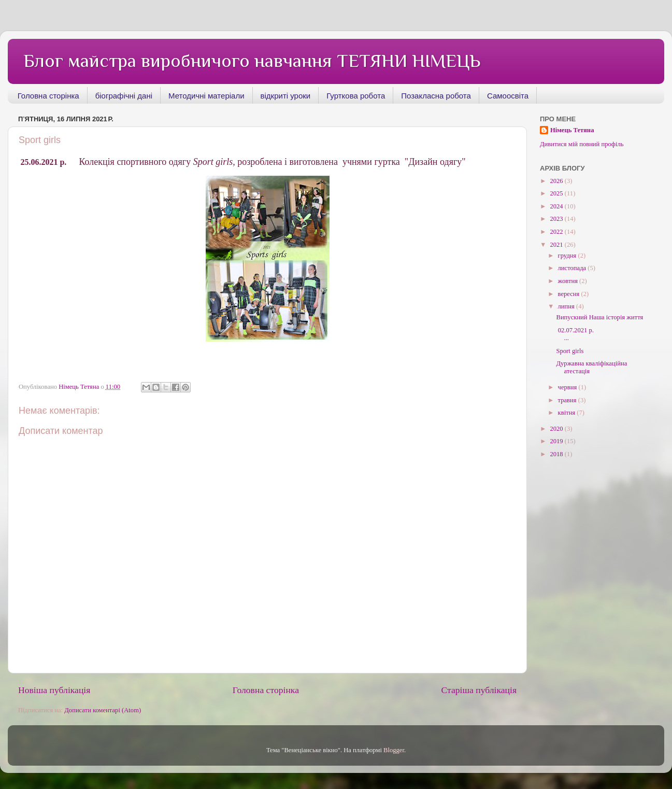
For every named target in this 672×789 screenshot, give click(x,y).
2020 (557, 429)
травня (568, 400)
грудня (568, 256)
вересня (570, 294)
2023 (557, 219)
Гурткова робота (356, 96)
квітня (568, 413)
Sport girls (570, 351)
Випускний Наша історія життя (599, 317)
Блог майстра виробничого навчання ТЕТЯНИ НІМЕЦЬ (252, 61)
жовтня (569, 281)
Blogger (394, 750)
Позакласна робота (436, 96)
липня (567, 306)
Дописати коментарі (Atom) (103, 710)
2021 (557, 245)
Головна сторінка (48, 96)
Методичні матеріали (206, 96)
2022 (557, 232)
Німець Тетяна (572, 130)
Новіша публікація (54, 690)
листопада (573, 268)
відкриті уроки (286, 96)
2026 (557, 181)
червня (568, 387)
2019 (557, 441)
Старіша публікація (479, 690)
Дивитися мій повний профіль (582, 144)
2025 (557, 193)
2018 (557, 454)
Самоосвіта (508, 96)
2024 (557, 206)
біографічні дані (124, 96)
